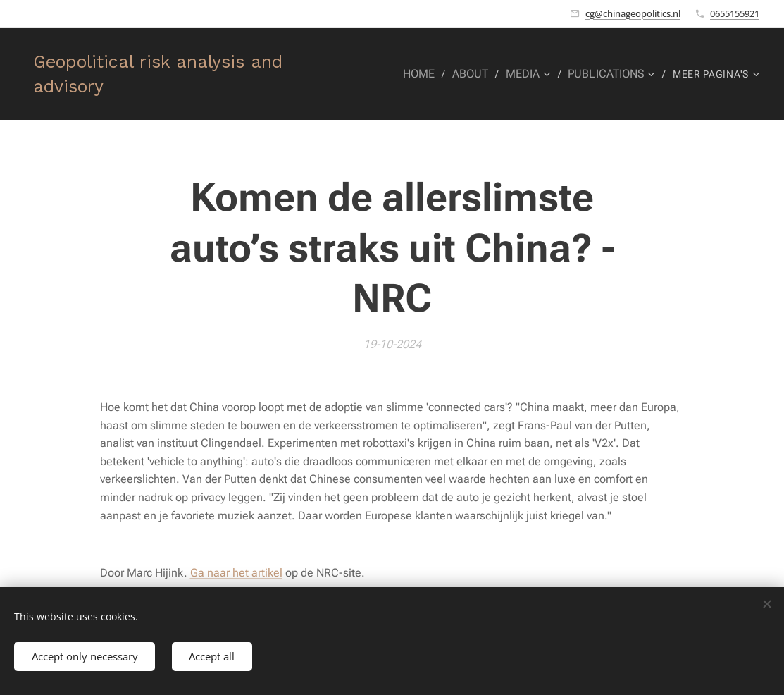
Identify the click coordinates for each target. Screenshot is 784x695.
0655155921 (735, 13)
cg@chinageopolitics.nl (633, 13)
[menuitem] (431, 74)
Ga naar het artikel (236, 573)
